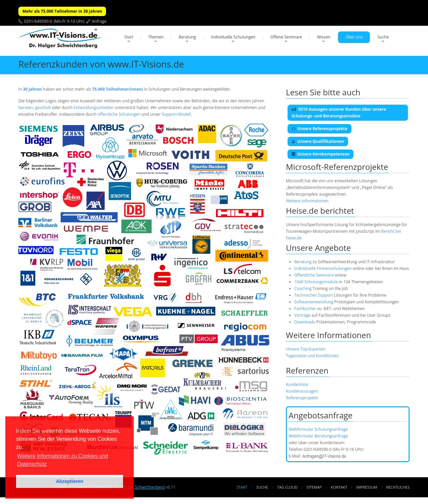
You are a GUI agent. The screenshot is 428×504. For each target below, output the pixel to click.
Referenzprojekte (302, 398)
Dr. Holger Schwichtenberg (140, 487)
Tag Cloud (287, 487)
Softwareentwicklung (314, 302)
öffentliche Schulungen (119, 114)
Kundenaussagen (302, 391)
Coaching (303, 288)
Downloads (305, 322)
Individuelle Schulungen (233, 37)
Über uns (354, 37)
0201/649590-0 (38, 21)
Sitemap (314, 487)
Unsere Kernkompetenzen (320, 154)
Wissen (324, 37)
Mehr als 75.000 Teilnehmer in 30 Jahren (62, 11)
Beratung (187, 37)
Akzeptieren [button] (70, 481)
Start (129, 37)
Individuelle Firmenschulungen (323, 268)
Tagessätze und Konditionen (312, 356)
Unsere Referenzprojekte (319, 129)
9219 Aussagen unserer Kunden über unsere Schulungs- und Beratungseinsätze (339, 113)
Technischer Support (313, 295)
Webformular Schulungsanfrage (318, 429)
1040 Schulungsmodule (317, 282)
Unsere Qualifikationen (318, 141)
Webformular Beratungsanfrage (318, 436)
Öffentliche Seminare (314, 275)
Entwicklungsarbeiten (94, 108)
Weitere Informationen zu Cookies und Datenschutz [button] (63, 460)
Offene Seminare (286, 37)
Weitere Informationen (307, 201)
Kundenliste (297, 384)
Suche (383, 37)
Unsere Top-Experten (306, 349)
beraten (26, 108)
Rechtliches (398, 487)
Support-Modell (176, 114)
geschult (43, 108)
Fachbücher (305, 309)
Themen (156, 37)
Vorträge (302, 315)
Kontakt (339, 487)
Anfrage (99, 21)
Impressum (366, 487)
